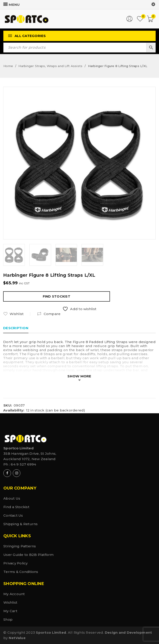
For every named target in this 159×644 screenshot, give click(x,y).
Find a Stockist (16, 507)
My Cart (10, 611)
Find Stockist (57, 296)
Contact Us (13, 515)
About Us (12, 498)
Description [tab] (16, 328)
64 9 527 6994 (23, 464)
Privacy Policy (16, 563)
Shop (8, 619)
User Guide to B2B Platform (29, 555)
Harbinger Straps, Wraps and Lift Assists (50, 66)
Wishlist (10, 602)
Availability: (14, 410)
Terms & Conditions (21, 572)
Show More (79, 376)
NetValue (17, 638)
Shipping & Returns (21, 524)
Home (8, 66)
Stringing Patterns (20, 546)
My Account (14, 594)
